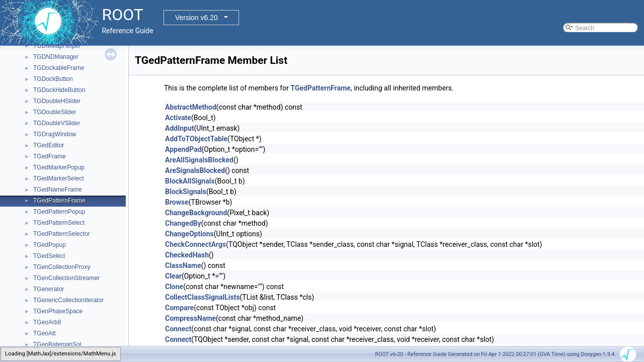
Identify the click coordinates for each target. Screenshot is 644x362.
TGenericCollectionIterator (68, 300)
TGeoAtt (45, 333)
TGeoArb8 (47, 322)
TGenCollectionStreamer (66, 278)
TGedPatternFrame (59, 201)
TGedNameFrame (58, 190)
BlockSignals (186, 192)
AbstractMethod (191, 107)
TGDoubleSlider (55, 112)
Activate (178, 118)
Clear (173, 276)
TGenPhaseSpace (58, 311)
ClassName (183, 265)
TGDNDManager (56, 57)
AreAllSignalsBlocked (199, 160)
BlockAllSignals (190, 181)
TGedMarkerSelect (59, 178)
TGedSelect (49, 256)
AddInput (180, 128)
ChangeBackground (196, 213)
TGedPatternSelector (62, 234)
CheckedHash (187, 255)
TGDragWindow (55, 134)
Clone (174, 287)
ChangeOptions (189, 234)
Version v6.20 (196, 18)
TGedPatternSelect (59, 223)
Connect (178, 329)
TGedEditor (49, 145)
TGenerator (49, 289)
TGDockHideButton (59, 90)
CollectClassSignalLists (203, 297)
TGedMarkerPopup (59, 167)
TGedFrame (50, 156)
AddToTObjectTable (196, 139)
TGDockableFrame (59, 68)
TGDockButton (53, 79)
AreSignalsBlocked (195, 170)
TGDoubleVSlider (57, 123)
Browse (177, 202)
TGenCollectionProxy (62, 267)
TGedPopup (50, 245)
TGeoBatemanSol (57, 344)
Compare (179, 308)
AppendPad (183, 149)
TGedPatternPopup (59, 212)
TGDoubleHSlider (57, 101)
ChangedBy (183, 223)
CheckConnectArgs (195, 244)
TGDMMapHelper (57, 46)
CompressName (190, 318)
